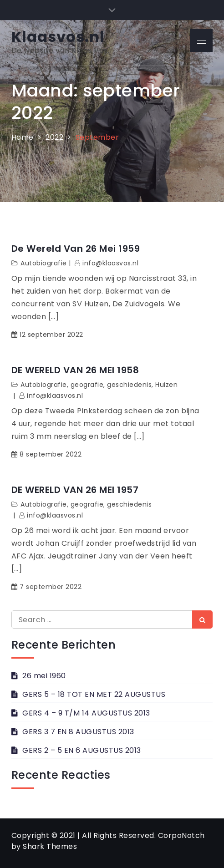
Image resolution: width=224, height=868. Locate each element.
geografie (87, 385)
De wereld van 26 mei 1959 (76, 249)
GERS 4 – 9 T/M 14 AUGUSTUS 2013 (86, 713)
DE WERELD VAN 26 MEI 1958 (75, 370)
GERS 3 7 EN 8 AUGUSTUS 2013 (78, 732)
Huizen (166, 385)
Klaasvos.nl (58, 37)
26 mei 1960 (44, 676)
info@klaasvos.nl (110, 263)
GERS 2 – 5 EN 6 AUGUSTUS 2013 (82, 750)
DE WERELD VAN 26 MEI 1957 (75, 490)
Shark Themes (50, 846)
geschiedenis (129, 385)
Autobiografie (44, 263)
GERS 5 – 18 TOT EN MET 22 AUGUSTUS (94, 694)
